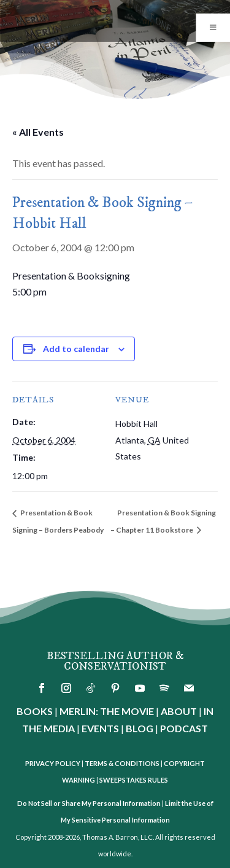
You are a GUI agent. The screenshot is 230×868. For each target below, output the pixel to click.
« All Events (38, 132)
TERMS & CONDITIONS (122, 763)
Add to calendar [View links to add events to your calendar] (76, 349)
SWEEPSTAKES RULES (134, 780)
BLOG (140, 728)
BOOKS (35, 711)
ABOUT (179, 711)
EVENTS (100, 728)
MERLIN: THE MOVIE (107, 711)
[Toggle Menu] (213, 28)
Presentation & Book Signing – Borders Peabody (58, 521)
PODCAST (184, 728)
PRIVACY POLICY (53, 763)
